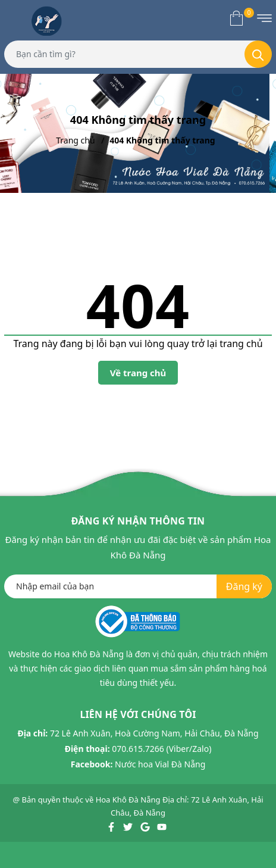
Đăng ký (244, 586)
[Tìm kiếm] (258, 54)
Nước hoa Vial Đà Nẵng (160, 764)
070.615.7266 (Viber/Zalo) (161, 749)
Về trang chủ (138, 373)
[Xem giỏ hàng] (236, 18)
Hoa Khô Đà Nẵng (128, 800)
